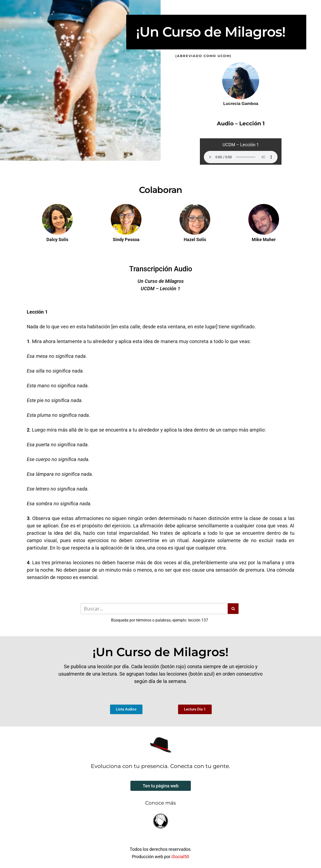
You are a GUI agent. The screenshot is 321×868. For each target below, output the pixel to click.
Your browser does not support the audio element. (241, 157)
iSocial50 (180, 857)
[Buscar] (154, 609)
